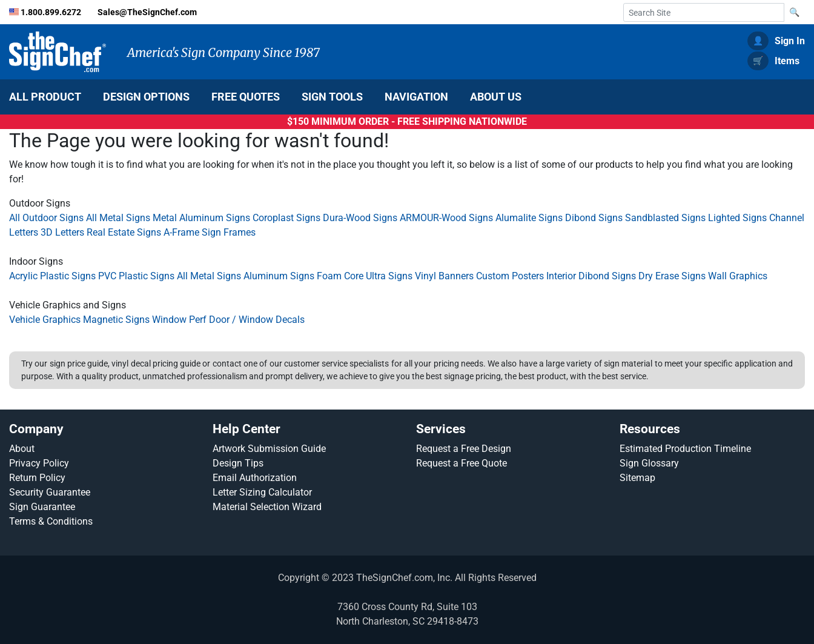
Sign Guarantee (42, 507)
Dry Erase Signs (672, 276)
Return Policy (37, 478)
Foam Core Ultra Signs (365, 276)
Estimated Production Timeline (685, 449)
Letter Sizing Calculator (262, 492)
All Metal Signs (118, 218)
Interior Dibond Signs (591, 276)
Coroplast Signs (286, 218)
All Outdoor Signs (46, 218)
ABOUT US (496, 97)
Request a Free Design (464, 449)
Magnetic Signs (116, 320)
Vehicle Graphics (45, 320)
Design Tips (238, 463)
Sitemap (637, 478)
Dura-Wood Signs (360, 218)
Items (773, 61)
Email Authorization (255, 478)
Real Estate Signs (124, 232)
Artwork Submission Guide (269, 449)
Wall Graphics (738, 276)
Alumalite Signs (529, 218)
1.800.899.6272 (52, 12)
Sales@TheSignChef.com (147, 12)
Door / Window (242, 320)
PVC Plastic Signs (136, 276)
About (22, 449)
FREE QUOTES (246, 97)
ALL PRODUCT (45, 97)
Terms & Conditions (51, 521)
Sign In (776, 41)
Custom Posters (510, 276)
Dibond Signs (594, 218)
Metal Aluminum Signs (201, 218)
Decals (290, 320)
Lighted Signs (737, 218)
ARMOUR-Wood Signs (446, 218)
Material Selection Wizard (267, 507)
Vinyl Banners (444, 276)
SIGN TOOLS (332, 97)
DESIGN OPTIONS (146, 97)
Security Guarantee (50, 492)
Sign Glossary (649, 463)
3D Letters (62, 232)
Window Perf (179, 320)
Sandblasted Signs (665, 218)
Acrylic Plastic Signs (52, 276)
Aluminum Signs (279, 276)
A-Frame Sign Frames (210, 232)
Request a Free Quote (462, 463)
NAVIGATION (416, 97)
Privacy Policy (39, 463)
